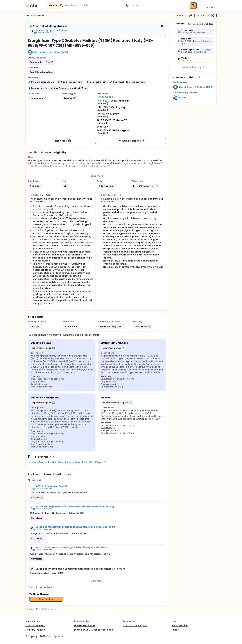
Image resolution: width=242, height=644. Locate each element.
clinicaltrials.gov (48, 609)
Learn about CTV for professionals (94, 630)
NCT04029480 (105, 97)
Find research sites (85, 625)
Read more (97, 176)
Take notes (62, 141)
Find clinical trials (35, 625)
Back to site (36, 15)
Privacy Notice (180, 625)
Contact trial (46, 599)
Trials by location (35, 630)
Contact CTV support (135, 625)
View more (97, 581)
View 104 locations (132, 141)
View (209, 50)
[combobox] (93, 5)
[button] (41, 72)
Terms (175, 630)
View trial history (194, 67)
